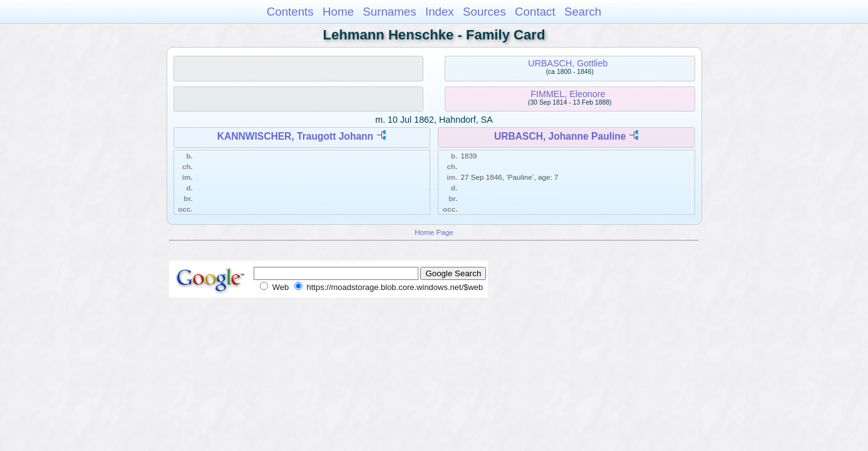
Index (440, 12)
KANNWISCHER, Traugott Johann (296, 136)
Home (338, 12)
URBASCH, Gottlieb (568, 63)
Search (583, 12)
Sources (484, 12)
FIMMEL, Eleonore (568, 94)
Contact (535, 12)
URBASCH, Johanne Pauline (560, 136)
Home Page (434, 232)
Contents (290, 12)
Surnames (389, 12)
